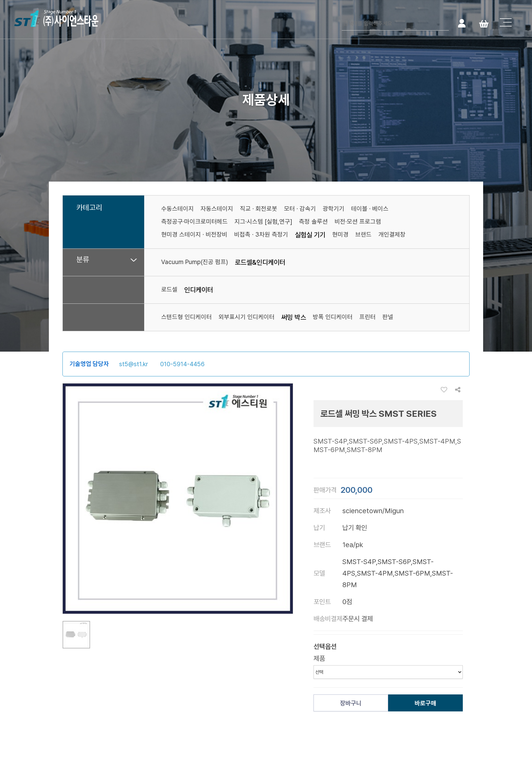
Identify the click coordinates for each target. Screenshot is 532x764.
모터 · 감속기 (300, 209)
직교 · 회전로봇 (259, 209)
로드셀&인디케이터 (260, 262)
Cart (484, 23)
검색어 (342, 17)
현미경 (340, 234)
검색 (443, 23)
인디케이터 (199, 290)
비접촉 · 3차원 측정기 (261, 234)
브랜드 (363, 234)
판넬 (388, 317)
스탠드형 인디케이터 (186, 317)
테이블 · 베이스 (370, 209)
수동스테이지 (177, 209)
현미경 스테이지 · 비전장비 (194, 234)
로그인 (462, 23)
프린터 (367, 317)
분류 (83, 260)
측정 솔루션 (313, 221)
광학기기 (334, 209)
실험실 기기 (310, 235)
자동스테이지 (217, 209)
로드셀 (169, 289)
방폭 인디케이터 (333, 317)
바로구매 (425, 703)
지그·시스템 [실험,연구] (263, 221)
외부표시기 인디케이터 (246, 317)
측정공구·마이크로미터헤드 (194, 221)
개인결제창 (392, 234)
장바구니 (351, 703)
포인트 (322, 602)
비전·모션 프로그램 (358, 221)
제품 (319, 658)
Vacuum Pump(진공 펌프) (195, 262)
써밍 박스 (294, 317)
